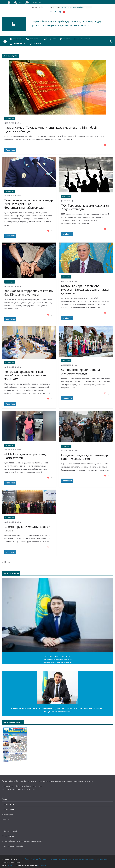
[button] (39, 39)
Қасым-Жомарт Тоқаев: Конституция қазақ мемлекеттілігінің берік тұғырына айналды (51, 129)
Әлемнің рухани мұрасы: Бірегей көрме (27, 529)
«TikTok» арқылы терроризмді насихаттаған (25, 456)
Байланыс (6, 820)
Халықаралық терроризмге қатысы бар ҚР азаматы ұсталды (29, 293)
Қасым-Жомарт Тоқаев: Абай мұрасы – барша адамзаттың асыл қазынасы (85, 290)
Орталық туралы (8, 804)
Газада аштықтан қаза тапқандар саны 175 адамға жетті (84, 457)
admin (19, 123)
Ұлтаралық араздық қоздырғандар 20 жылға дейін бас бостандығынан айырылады (29, 204)
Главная (5, 799)
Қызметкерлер (7, 815)
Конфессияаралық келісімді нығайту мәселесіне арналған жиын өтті (25, 375)
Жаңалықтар (10, 119)
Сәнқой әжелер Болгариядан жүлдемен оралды (81, 372)
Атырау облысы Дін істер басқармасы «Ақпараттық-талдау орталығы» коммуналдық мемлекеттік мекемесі (66, 23)
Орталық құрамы (8, 809)
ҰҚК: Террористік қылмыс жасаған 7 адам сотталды (85, 207)
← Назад (6, 562)
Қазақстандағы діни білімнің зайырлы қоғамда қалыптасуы (75, 8)
